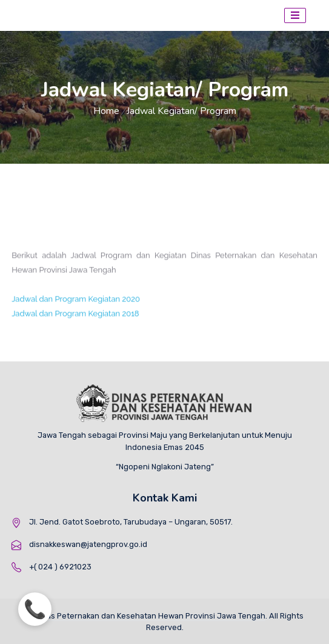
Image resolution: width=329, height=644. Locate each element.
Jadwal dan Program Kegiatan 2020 (76, 304)
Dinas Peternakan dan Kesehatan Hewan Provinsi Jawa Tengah (150, 616)
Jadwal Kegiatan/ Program (181, 111)
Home (106, 111)
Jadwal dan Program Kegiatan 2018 (75, 318)
